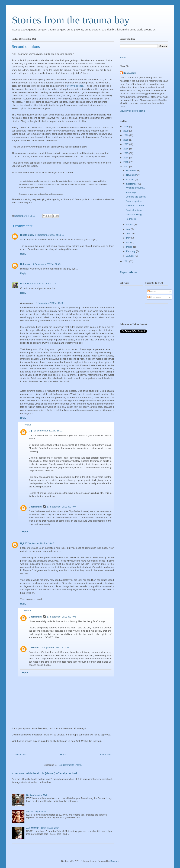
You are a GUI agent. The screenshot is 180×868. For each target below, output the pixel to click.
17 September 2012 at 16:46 (39, 543)
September (132, 184)
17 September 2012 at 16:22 (48, 431)
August (130, 225)
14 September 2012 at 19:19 (50, 235)
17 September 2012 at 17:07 (61, 507)
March (130, 247)
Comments (154, 297)
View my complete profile (133, 111)
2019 (126, 135)
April (129, 242)
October (131, 179)
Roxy (23, 283)
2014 (126, 158)
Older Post (106, 755)
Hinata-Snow (27, 235)
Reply (23, 254)
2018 (126, 140)
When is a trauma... (135, 188)
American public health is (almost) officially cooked (44, 773)
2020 (126, 131)
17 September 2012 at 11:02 (49, 303)
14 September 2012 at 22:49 (46, 264)
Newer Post (20, 755)
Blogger (114, 861)
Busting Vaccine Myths (38, 795)
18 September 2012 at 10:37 (55, 648)
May (129, 238)
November (132, 175)
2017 (126, 144)
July (129, 229)
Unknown (25, 264)
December (132, 170)
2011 (126, 261)
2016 (126, 149)
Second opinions (134, 201)
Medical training (134, 214)
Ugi (31, 431)
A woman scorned (135, 206)
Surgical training (134, 210)
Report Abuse (129, 272)
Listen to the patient (135, 197)
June (129, 234)
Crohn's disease (75, 86)
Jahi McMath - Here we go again (43, 828)
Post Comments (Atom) (70, 765)
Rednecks (131, 219)
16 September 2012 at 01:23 (41, 283)
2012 (126, 167)
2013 (126, 162)
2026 (126, 126)
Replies (28, 425)
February (131, 251)
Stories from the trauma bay (71, 20)
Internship (131, 192)
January (131, 256)
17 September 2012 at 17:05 (61, 617)
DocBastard (35, 507)
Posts (152, 292)
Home (63, 755)
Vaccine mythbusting (37, 812)
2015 (126, 153)
